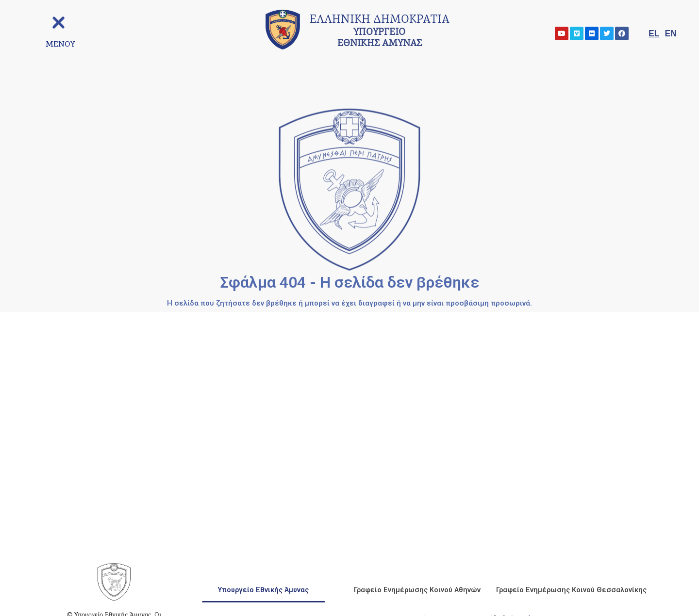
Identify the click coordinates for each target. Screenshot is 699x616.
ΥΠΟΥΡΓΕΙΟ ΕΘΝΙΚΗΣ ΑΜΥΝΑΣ (380, 32)
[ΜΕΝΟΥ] (58, 44)
